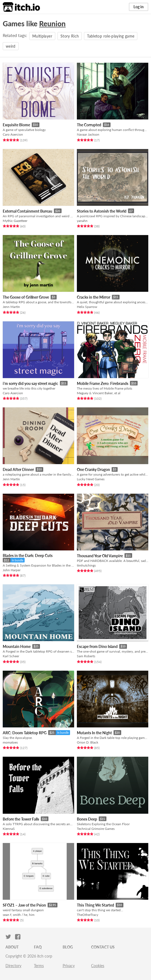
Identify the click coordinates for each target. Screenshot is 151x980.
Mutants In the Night (94, 733)
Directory (13, 966)
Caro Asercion (13, 134)
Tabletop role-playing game (111, 36)
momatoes (10, 742)
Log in (139, 7)
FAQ (38, 947)
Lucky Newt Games (91, 479)
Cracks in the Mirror (94, 297)
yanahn (82, 221)
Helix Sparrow (87, 307)
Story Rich (70, 36)
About (12, 947)
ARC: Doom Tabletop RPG (25, 733)
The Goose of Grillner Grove (26, 297)
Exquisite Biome (16, 125)
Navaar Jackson (88, 134)
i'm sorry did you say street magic (31, 383)
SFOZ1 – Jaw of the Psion (24, 905)
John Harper (12, 570)
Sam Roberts (86, 656)
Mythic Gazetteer (15, 221)
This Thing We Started (95, 905)
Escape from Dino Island (97, 646)
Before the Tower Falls (21, 819)
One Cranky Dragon (93, 469)
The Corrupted (89, 125)
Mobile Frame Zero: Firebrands (103, 383)
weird (11, 46)
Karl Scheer (11, 656)
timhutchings (86, 565)
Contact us (103, 947)
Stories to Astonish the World (102, 211)
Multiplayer (42, 36)
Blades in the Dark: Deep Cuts (28, 555)
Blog (68, 947)
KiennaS (9, 829)
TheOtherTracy (88, 915)
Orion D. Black (88, 742)
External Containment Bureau (27, 211)
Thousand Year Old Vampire (100, 556)
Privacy (69, 966)
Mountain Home (17, 646)
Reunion (52, 24)
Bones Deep (87, 819)
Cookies (98, 966)
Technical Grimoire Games (96, 829)
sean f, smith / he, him (19, 915)
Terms (39, 966)
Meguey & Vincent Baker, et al (99, 393)
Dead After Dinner (18, 469)
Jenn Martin (11, 307)
